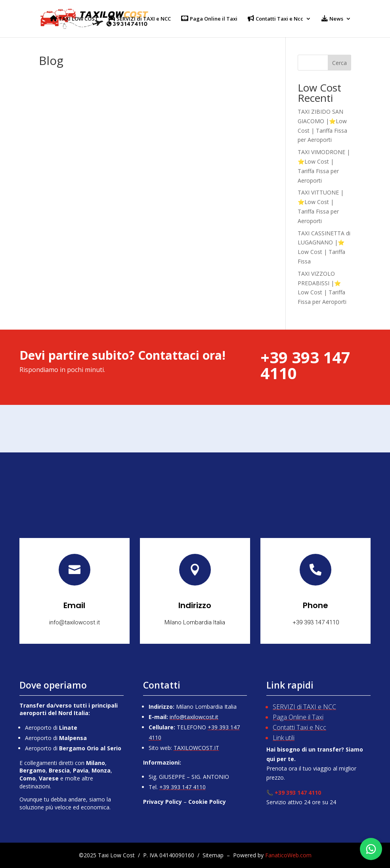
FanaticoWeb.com (288, 855)
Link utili (284, 738)
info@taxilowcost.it (194, 717)
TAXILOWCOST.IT (196, 748)
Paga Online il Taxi (298, 717)
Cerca (339, 63)
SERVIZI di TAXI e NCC (304, 707)
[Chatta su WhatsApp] (371, 849)
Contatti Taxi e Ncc (299, 727)
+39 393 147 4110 (183, 787)
